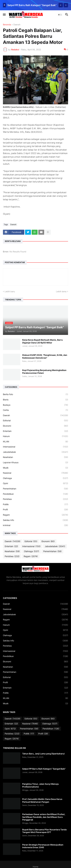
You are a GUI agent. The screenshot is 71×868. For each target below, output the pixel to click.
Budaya (35, 405)
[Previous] (61, 5)
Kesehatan (35, 457)
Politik (35, 504)
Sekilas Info (35, 520)
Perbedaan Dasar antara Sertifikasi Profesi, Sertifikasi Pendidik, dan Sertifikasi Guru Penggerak (44, 817)
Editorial (35, 421)
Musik (35, 468)
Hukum (35, 436)
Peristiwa (35, 499)
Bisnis (35, 400)
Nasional (35, 473)
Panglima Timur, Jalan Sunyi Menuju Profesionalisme (41, 785)
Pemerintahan (35, 489)
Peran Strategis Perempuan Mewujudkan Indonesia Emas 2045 (43, 846)
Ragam (35, 515)
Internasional (35, 447)
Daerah (17, 25)
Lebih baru (10, 291)
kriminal (35, 525)
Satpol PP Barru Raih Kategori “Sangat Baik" (32, 5)
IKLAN (35, 442)
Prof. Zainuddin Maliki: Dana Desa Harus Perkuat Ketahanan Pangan (42, 800)
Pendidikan (35, 494)
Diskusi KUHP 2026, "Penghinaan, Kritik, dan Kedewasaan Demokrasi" (45, 356)
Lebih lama (61, 291)
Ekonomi (35, 426)
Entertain (35, 431)
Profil (35, 510)
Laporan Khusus (35, 462)
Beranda (7, 25)
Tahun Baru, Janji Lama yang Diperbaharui (43, 754)
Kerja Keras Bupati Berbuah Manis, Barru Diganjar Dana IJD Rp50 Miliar (42, 341)
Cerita (35, 410)
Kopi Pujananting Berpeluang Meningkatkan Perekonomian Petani (44, 371)
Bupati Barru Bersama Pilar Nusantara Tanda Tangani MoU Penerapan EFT (44, 831)
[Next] (66, 5)
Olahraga (35, 478)
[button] (4, 15)
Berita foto (35, 394)
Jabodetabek (35, 452)
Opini (35, 483)
